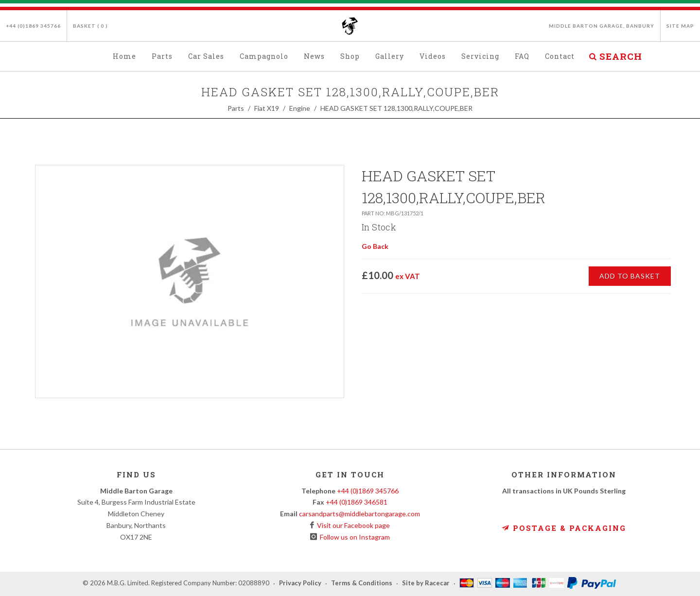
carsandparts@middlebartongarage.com (359, 514)
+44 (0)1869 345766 (33, 26)
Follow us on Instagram (353, 537)
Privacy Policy (300, 583)
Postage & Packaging (564, 528)
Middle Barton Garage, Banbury (602, 26)
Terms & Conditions (362, 583)
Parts (236, 108)
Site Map (680, 26)
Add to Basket (630, 276)
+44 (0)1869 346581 (357, 502)
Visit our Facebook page (352, 525)
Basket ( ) (90, 26)
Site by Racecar (426, 583)
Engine (300, 108)
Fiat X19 (267, 108)
